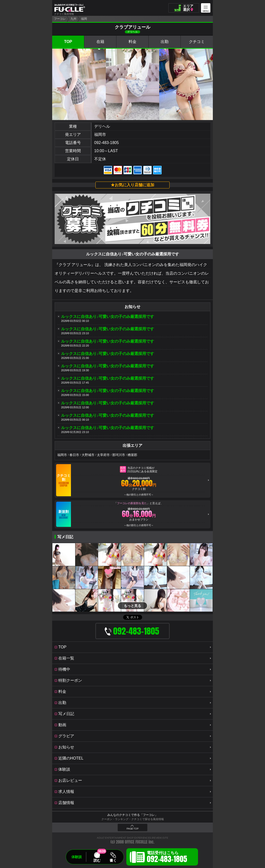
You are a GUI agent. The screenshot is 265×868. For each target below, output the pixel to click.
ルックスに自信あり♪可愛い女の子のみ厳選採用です (108, 317)
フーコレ (60, 19)
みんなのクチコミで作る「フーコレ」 (132, 815)
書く (113, 860)
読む (97, 860)
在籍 (100, 42)
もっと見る (132, 606)
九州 (73, 19)
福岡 (84, 19)
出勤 (165, 42)
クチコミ (197, 42)
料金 (132, 42)
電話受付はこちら (167, 858)
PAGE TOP (132, 829)
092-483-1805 (107, 143)
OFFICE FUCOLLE (136, 842)
